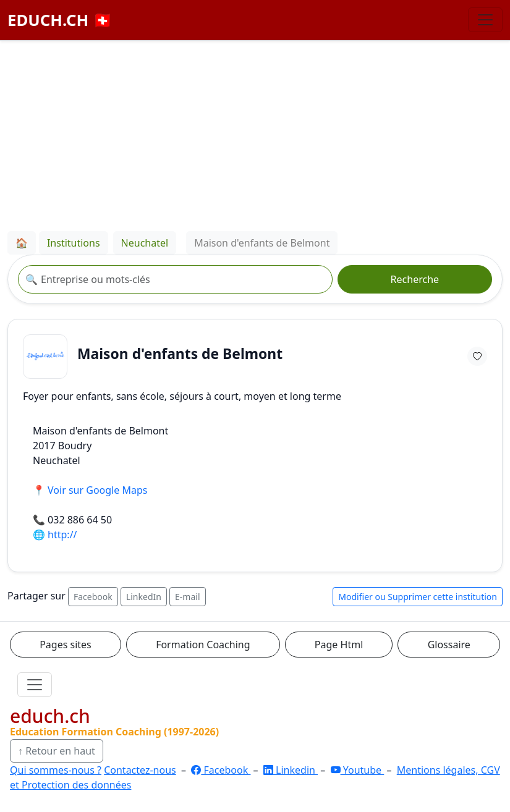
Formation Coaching (203, 645)
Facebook (93, 597)
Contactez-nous (140, 770)
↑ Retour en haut (57, 751)
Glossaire (449, 645)
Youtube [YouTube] (358, 770)
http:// (62, 535)
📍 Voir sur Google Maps (90, 490)
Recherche (415, 279)
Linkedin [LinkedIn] (291, 770)
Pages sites (66, 645)
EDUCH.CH (60, 20)
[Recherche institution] (175, 279)
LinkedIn (144, 597)
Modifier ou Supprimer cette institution (418, 597)
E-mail (187, 597)
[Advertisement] (255, 133)
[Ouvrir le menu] (35, 685)
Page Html (339, 645)
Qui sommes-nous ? (56, 770)
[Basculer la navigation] (485, 20)
